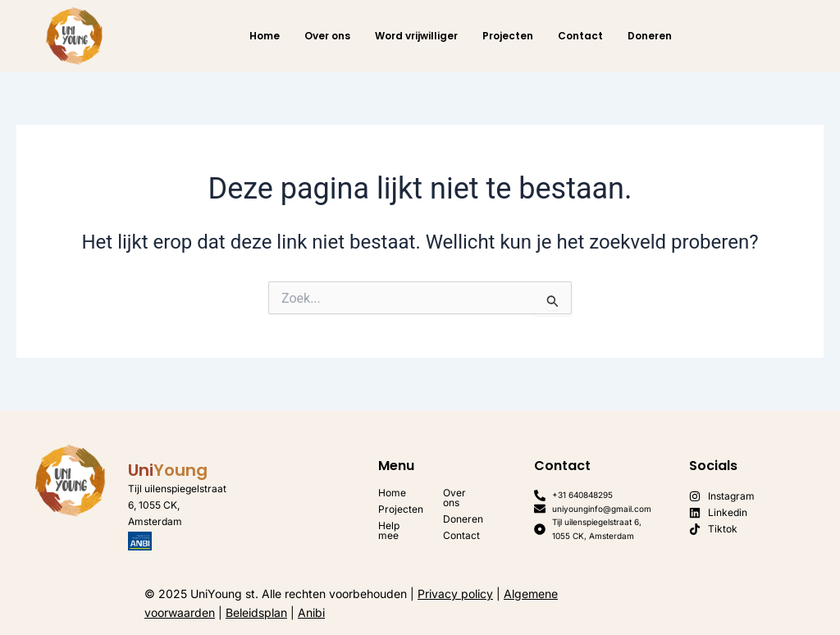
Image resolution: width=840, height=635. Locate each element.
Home (265, 36)
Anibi (311, 612)
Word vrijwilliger (416, 36)
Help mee (389, 530)
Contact (580, 36)
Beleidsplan (256, 612)
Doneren (650, 36)
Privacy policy (455, 594)
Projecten (508, 36)
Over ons (327, 36)
